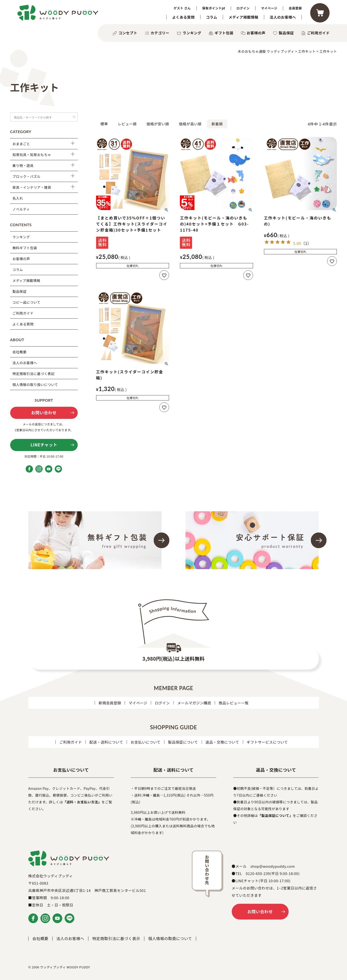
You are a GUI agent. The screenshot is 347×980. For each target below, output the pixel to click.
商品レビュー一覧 (234, 703)
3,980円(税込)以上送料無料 (173, 659)
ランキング (192, 33)
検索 (74, 117)
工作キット (307, 51)
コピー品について (27, 302)
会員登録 (295, 8)
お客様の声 (256, 33)
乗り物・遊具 (23, 166)
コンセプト (128, 33)
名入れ (18, 198)
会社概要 (20, 352)
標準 (104, 124)
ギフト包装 (224, 33)
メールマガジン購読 (194, 703)
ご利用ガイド (318, 33)
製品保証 (286, 33)
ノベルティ (21, 209)
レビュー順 (127, 124)
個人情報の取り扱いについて (35, 384)
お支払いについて (146, 742)
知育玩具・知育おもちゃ (32, 155)
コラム (212, 17)
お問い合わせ (44, 412)
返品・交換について (222, 742)
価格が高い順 (190, 124)
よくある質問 (183, 17)
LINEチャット (44, 445)
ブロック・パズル (27, 176)
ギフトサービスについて (267, 742)
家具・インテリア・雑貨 (32, 187)
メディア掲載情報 (243, 17)
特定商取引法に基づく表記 (34, 374)
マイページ (269, 8)
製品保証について (183, 742)
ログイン (243, 8)
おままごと (21, 144)
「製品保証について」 (275, 815)
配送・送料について (106, 742)
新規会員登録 (110, 703)
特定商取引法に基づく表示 (116, 938)
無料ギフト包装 (25, 248)
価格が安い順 (158, 124)
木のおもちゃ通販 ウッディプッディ (266, 51)
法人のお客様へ (283, 17)
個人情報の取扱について (170, 938)
